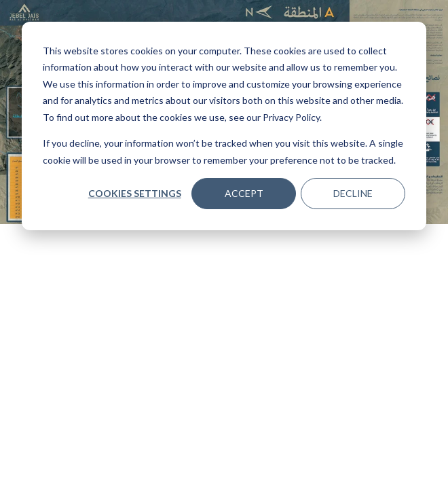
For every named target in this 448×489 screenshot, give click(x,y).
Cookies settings (135, 193)
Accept (244, 193)
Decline (353, 193)
